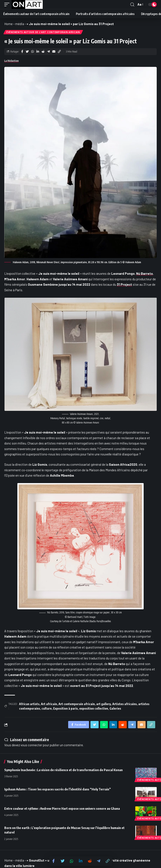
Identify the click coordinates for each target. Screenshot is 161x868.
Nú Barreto (144, 273)
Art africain (49, 704)
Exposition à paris (65, 708)
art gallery (104, 704)
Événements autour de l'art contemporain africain (43, 32)
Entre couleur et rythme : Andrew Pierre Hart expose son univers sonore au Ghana (62, 808)
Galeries (115, 708)
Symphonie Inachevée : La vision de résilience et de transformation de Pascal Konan (63, 770)
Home (8, 24)
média (20, 24)
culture (47, 708)
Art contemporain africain (77, 704)
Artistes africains (125, 704)
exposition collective (94, 708)
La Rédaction (11, 61)
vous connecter (31, 745)
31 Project (124, 284)
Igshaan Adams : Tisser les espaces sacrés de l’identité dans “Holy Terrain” (58, 789)
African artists (29, 704)
